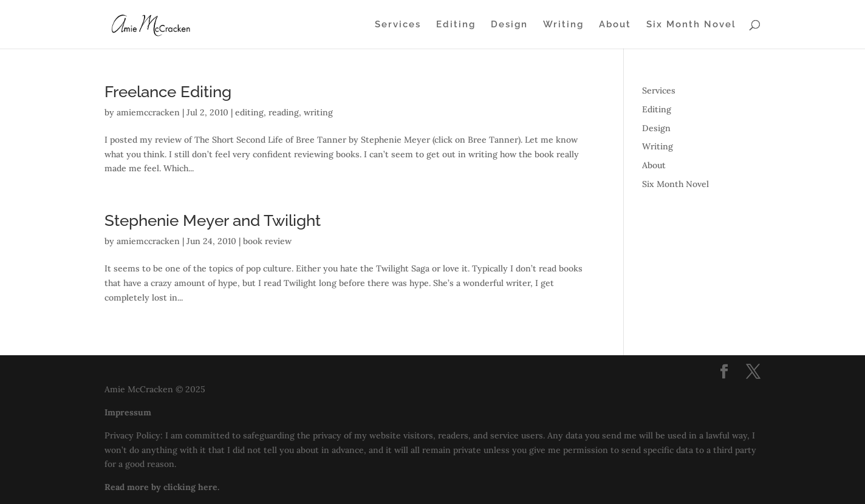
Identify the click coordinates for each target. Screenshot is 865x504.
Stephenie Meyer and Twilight (213, 220)
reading (284, 112)
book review (267, 241)
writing (318, 112)
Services (398, 25)
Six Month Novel (691, 25)
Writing (563, 25)
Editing (456, 25)
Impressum (128, 412)
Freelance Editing (168, 92)
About (615, 25)
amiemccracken (148, 112)
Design (509, 25)
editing (249, 112)
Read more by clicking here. (162, 487)
